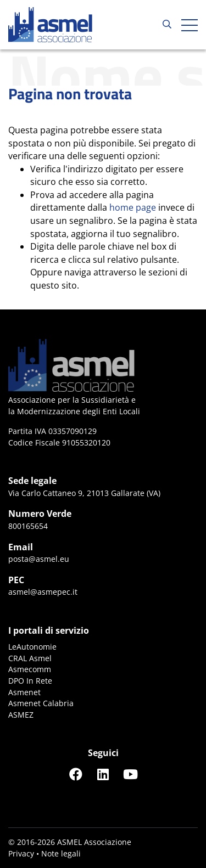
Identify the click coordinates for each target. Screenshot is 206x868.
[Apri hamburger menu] (190, 25)
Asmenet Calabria (41, 703)
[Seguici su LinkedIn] (103, 774)
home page (133, 207)
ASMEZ (21, 715)
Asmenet (24, 692)
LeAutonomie (32, 647)
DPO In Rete (30, 681)
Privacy (21, 853)
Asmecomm (30, 669)
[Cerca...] (167, 25)
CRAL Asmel (30, 658)
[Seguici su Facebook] (76, 774)
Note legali (61, 853)
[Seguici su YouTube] (131, 774)
